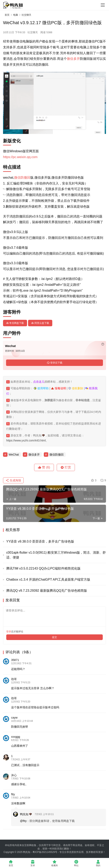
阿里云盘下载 (40, 323)
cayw (14, 718)
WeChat (14, 455)
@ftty (23, 821)
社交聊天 (33, 32)
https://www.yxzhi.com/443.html (26, 440)
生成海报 (13, 480)
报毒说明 (59, 388)
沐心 (14, 775)
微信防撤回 (22, 178)
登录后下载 (55, 363)
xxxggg (16, 737)
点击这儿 (39, 382)
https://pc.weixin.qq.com (20, 157)
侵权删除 (76, 388)
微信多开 (73, 59)
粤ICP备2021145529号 (45, 852)
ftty (13, 794)
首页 (7, 15)
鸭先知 (26, 814)
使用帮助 (41, 388)
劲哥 (14, 679)
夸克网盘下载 (15, 323)
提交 (55, 637)
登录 (9, 632)
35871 (15, 660)
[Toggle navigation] (103, 5)
